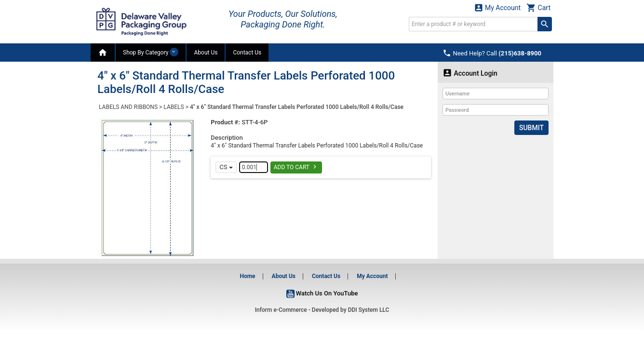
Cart (538, 7)
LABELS (174, 107)
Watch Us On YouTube (322, 293)
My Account (497, 7)
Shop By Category (151, 52)
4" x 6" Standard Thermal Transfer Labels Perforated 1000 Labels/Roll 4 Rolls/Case (297, 107)
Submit (531, 128)
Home (247, 276)
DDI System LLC (369, 310)
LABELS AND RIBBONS (128, 107)
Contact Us (247, 53)
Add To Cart (296, 167)
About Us (206, 53)
